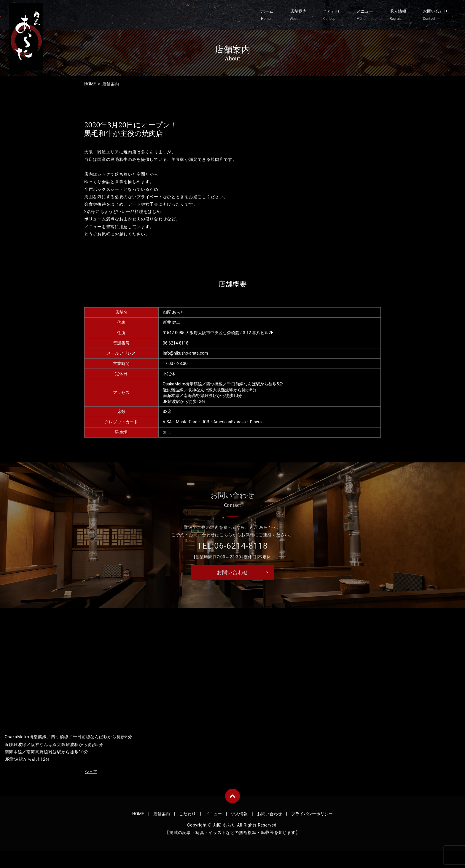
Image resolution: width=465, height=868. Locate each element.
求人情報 (398, 15)
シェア (91, 774)
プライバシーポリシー (312, 816)
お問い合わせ (435, 15)
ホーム (267, 15)
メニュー (365, 15)
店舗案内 (298, 15)
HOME (90, 84)
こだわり (332, 15)
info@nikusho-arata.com (185, 353)
